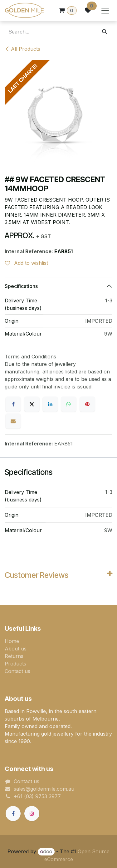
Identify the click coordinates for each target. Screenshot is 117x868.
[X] (32, 404)
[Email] (13, 421)
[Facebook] (13, 404)
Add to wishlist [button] (27, 263)
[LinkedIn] (50, 404)
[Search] (105, 32)
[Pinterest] (87, 404)
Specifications (21, 286)
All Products (22, 49)
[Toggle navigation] (105, 10)
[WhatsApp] (69, 404)
